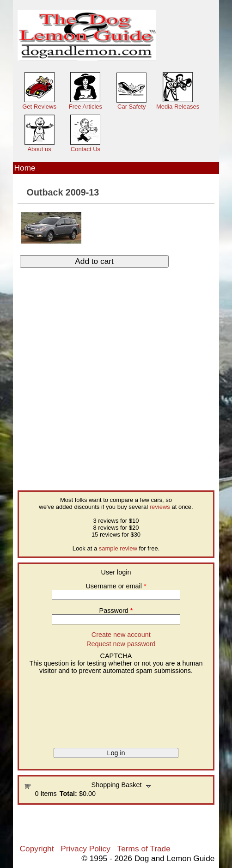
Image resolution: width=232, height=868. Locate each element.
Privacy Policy (85, 849)
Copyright (37, 849)
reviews (160, 507)
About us (39, 149)
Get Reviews (39, 107)
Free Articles (85, 107)
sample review (118, 548)
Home (25, 168)
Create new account (121, 635)
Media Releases (178, 107)
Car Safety (131, 107)
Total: (68, 794)
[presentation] (61, 708)
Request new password (121, 644)
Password (116, 611)
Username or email (116, 586)
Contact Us (85, 149)
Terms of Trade (144, 849)
